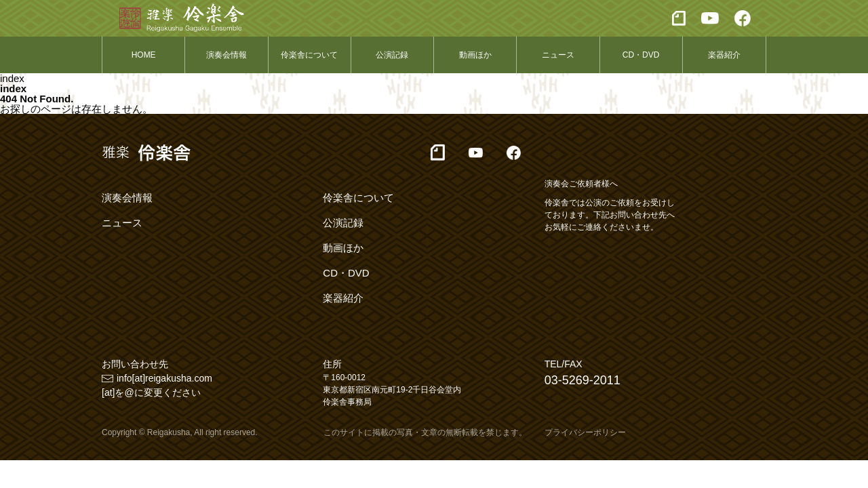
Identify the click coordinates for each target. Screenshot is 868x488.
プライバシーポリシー (585, 432)
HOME (144, 55)
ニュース (558, 55)
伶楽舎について (309, 55)
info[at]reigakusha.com (164, 378)
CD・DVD (641, 55)
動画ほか (475, 55)
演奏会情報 (226, 55)
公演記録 (392, 55)
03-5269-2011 (583, 380)
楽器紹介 (724, 55)
